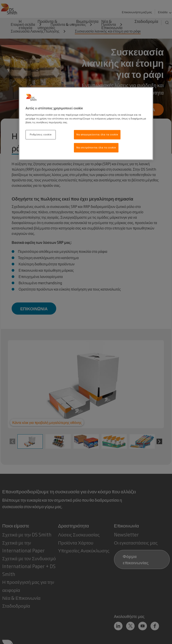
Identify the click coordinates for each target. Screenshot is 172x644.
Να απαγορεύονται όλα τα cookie (97, 135)
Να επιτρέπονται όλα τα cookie (96, 148)
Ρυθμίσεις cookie (41, 135)
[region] (86, 124)
